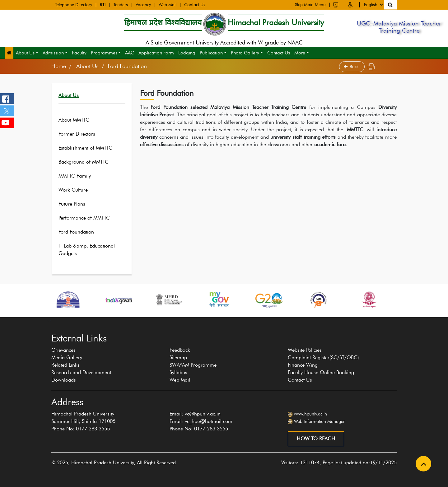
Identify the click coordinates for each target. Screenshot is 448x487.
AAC (130, 53)
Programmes (104, 53)
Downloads (64, 380)
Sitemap (178, 357)
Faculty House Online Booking (321, 372)
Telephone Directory (74, 5)
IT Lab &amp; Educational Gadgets (92, 250)
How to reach (316, 439)
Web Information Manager (319, 422)
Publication (211, 53)
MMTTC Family (80, 176)
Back (352, 67)
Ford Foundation (81, 232)
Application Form (156, 53)
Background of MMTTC (89, 162)
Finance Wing (303, 365)
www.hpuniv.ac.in (310, 414)
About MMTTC (79, 120)
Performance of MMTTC (89, 218)
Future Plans (77, 204)
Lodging (187, 53)
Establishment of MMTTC (90, 148)
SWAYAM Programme (193, 365)
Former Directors (82, 134)
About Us (25, 53)
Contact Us (195, 5)
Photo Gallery (245, 53)
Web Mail (168, 5)
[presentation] (48, 320)
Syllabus (178, 372)
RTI (103, 5)
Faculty (79, 53)
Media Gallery (67, 357)
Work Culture (78, 190)
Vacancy (143, 5)
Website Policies (305, 350)
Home (59, 66)
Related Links (65, 365)
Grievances (63, 350)
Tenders (121, 5)
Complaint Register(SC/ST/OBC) (323, 357)
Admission (53, 53)
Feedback (180, 350)
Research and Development (81, 372)
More (300, 53)
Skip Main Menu (310, 4)
